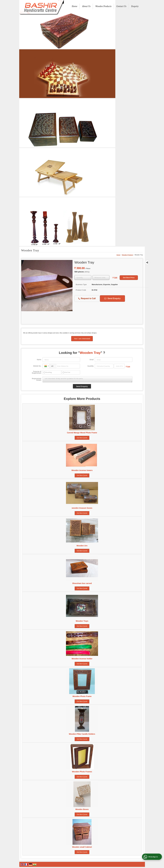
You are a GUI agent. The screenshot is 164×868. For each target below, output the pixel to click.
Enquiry (135, 6)
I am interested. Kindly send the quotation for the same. (87, 379)
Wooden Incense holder (82, 659)
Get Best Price (129, 278)
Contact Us (121, 6)
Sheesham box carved (82, 583)
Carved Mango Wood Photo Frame (82, 433)
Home (75, 6)
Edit (115, 278)
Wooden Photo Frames (82, 772)
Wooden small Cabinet (82, 847)
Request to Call (87, 299)
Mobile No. (37, 366)
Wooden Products (103, 6)
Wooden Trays (82, 621)
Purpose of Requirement (37, 372)
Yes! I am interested (82, 339)
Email (92, 360)
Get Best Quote (82, 438)
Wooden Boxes (82, 809)
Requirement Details (37, 379)
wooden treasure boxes (82, 508)
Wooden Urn (82, 546)
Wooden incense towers (82, 470)
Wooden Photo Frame (82, 696)
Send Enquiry (112, 298)
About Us (86, 6)
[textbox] (101, 278)
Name (39, 360)
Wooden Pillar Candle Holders (82, 734)
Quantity (90, 366)
